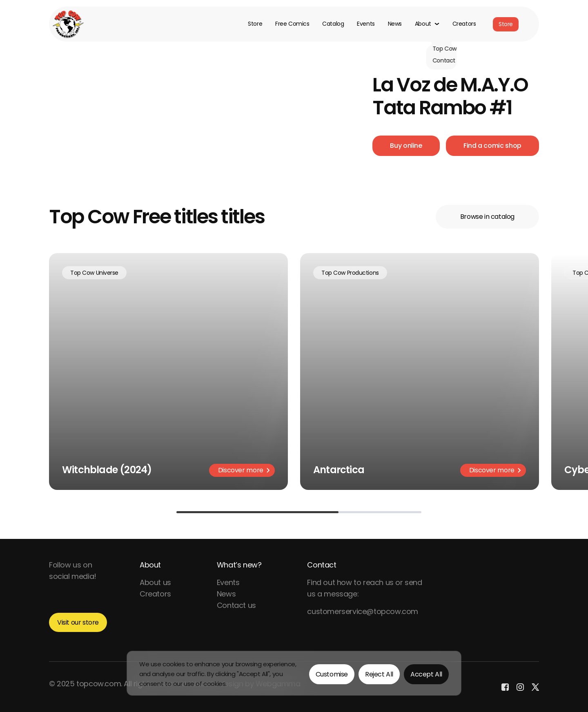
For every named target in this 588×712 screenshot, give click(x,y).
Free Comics (292, 24)
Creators (464, 24)
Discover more (244, 470)
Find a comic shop (492, 146)
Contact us (236, 605)
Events (366, 24)
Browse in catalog (487, 217)
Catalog (333, 24)
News (395, 24)
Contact (322, 565)
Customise (332, 674)
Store (255, 24)
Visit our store (78, 622)
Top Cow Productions (350, 273)
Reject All (379, 674)
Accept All (426, 674)
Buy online (406, 146)
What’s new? (239, 565)
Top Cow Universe (94, 273)
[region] (294, 673)
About (150, 565)
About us (155, 582)
